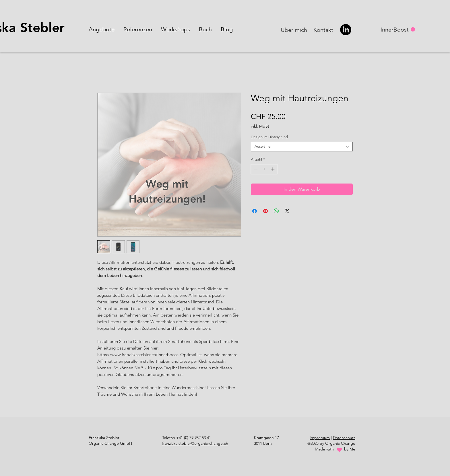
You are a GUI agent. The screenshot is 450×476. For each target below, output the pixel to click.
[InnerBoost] (395, 30)
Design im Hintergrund (269, 137)
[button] (102, 29)
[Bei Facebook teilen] (255, 211)
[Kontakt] (324, 30)
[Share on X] (287, 211)
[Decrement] (255, 169)
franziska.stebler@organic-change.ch (195, 443)
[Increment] (273, 169)
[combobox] (302, 147)
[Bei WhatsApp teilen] (276, 211)
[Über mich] (294, 30)
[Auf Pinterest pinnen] (265, 211)
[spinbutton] (264, 169)
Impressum (320, 438)
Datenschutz (344, 438)
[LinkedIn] (346, 30)
